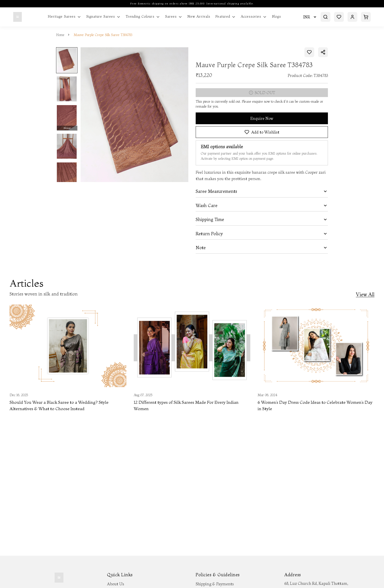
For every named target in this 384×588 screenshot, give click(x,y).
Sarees (174, 17)
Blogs (276, 17)
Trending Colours (143, 17)
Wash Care (207, 206)
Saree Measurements (216, 191)
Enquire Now (262, 118)
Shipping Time (210, 220)
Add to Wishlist (262, 132)
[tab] (262, 191)
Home (61, 35)
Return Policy (209, 234)
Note (201, 248)
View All (365, 295)
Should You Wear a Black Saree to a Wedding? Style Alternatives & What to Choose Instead (61, 406)
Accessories (254, 17)
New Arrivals (199, 17)
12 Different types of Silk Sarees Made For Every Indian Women (188, 406)
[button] (262, 191)
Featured (226, 17)
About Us (116, 584)
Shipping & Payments (215, 584)
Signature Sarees (103, 17)
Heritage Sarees (65, 17)
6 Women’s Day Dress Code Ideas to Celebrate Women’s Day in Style (313, 406)
